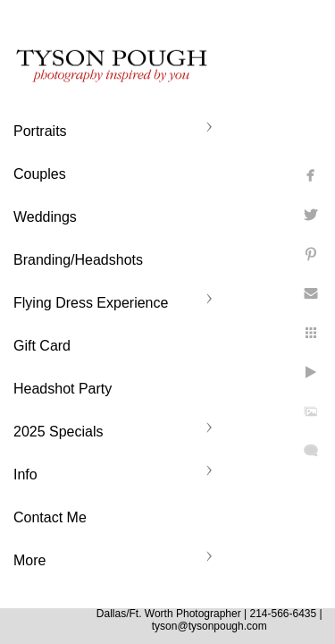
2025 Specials (59, 432)
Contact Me (50, 517)
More (29, 560)
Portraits (40, 131)
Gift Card (42, 346)
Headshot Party (63, 389)
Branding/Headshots (78, 260)
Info (25, 475)
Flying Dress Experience (91, 303)
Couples (40, 174)
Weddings (45, 217)
